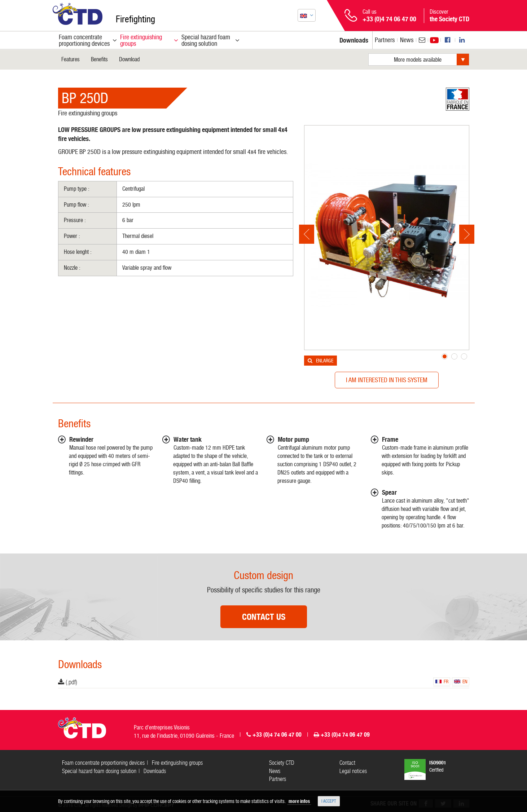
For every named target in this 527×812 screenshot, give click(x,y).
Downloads (155, 771)
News (407, 40)
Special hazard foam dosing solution (99, 771)
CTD (78, 14)
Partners (385, 40)
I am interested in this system (387, 380)
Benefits (99, 59)
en (461, 681)
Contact (347, 763)
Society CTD (282, 763)
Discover (449, 16)
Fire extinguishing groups (88, 113)
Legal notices (353, 771)
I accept (329, 801)
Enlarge (325, 361)
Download (129, 59)
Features (71, 59)
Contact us (264, 617)
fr (442, 681)
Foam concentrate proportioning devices (103, 763)
